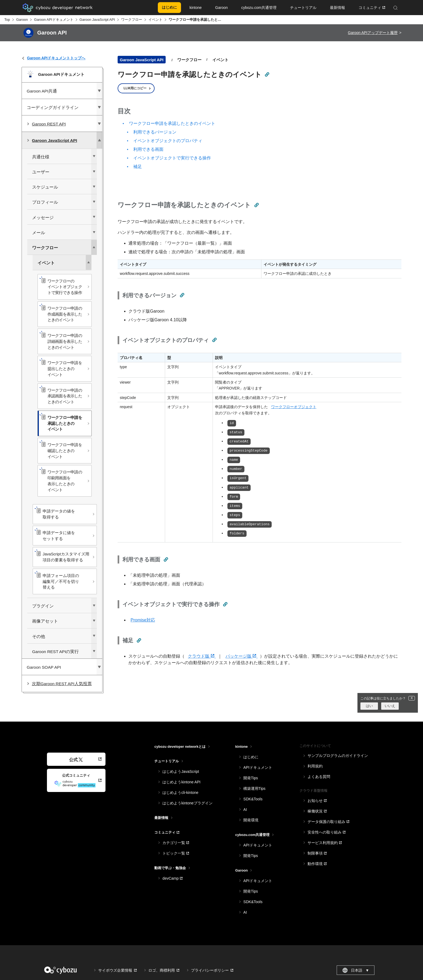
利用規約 (315, 766)
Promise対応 (143, 620)
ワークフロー (132, 20)
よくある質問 (319, 777)
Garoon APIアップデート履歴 (373, 33)
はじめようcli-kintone (180, 793)
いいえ (390, 706)
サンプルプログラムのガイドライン (338, 756)
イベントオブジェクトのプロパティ (168, 141)
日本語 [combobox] (356, 970)
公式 (76, 760)
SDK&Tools (253, 799)
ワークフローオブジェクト (294, 407)
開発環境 (251, 820)
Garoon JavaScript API (97, 20)
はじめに (251, 757)
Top (7, 20)
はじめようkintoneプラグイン (187, 803)
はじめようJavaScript (181, 771)
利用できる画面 (148, 149)
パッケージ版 (242, 656)
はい (369, 706)
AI (245, 810)
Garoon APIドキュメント (54, 20)
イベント (155, 20)
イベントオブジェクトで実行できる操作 (172, 158)
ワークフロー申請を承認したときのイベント (172, 123)
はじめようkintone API (181, 782)
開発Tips (251, 778)
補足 (138, 167)
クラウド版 (202, 656)
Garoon (22, 20)
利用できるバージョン (155, 132)
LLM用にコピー (135, 88)
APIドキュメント (258, 767)
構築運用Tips (254, 788)
